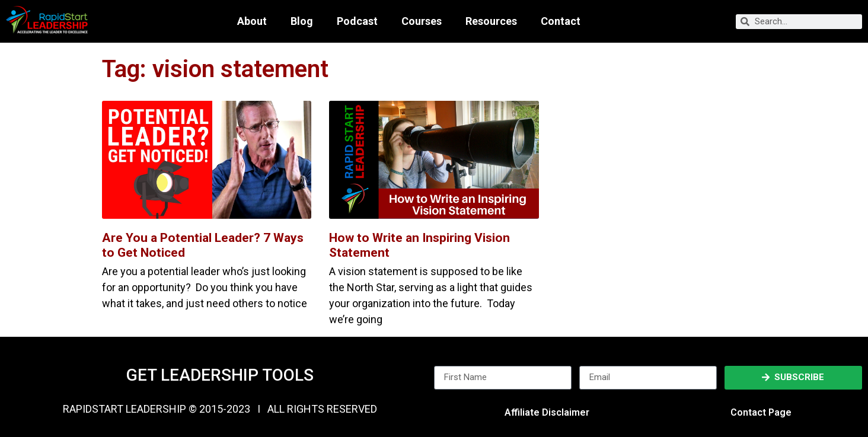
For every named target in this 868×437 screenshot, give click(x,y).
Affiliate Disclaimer (547, 412)
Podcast (357, 21)
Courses (422, 21)
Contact (561, 21)
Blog (302, 21)
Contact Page (761, 412)
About (252, 21)
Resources (491, 21)
